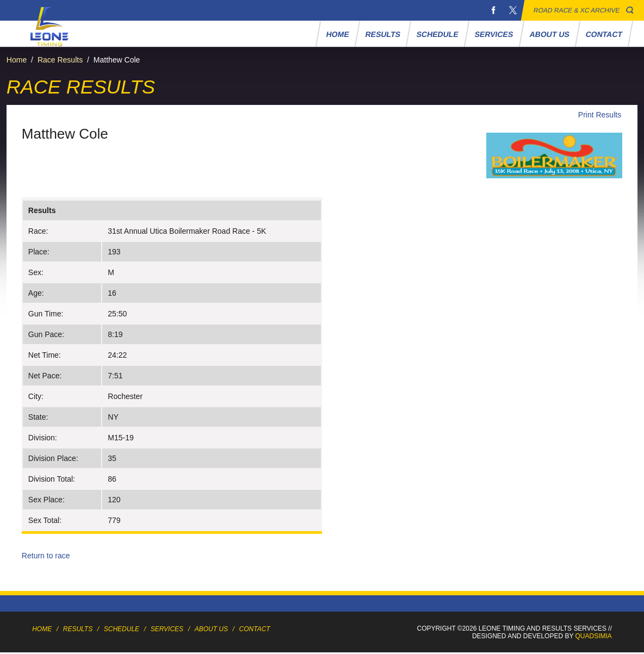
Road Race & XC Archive (577, 10)
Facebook (493, 10)
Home (338, 34)
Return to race (46, 556)
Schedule (438, 34)
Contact (604, 34)
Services (494, 34)
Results (383, 34)
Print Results (600, 115)
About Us (549, 34)
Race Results (60, 60)
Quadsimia (594, 636)
